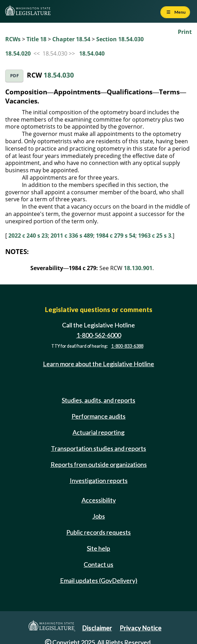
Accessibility (99, 500)
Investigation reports (99, 480)
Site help (98, 548)
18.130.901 (138, 268)
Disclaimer (97, 628)
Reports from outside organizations (99, 464)
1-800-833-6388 (127, 346)
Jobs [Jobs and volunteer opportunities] (99, 516)
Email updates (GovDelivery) (99, 580)
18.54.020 (18, 53)
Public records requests (98, 532)
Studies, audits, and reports (98, 400)
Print (185, 32)
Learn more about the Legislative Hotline (98, 364)
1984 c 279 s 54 (116, 236)
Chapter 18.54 (71, 39)
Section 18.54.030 (120, 39)
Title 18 (36, 39)
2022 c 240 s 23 (28, 236)
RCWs (13, 39)
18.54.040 (92, 53)
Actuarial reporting (98, 432)
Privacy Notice (141, 628)
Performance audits (98, 416)
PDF (14, 76)
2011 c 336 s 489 (72, 236)
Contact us (98, 564)
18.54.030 (59, 75)
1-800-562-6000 (99, 335)
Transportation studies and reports (98, 448)
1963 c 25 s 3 (155, 236)
